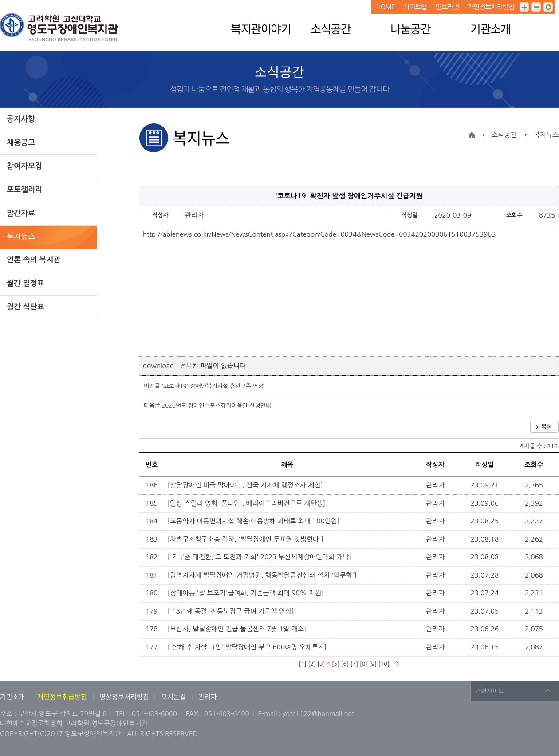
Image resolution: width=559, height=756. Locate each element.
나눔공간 (410, 28)
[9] (373, 664)
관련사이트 (490, 691)
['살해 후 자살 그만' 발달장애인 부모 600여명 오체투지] (248, 647)
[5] (336, 664)
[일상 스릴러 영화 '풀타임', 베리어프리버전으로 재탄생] (248, 503)
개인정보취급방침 (62, 697)
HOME (385, 7)
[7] (354, 664)
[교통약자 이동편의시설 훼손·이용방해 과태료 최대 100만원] (255, 521)
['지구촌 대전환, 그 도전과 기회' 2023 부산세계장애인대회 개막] (261, 557)
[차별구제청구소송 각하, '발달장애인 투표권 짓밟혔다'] (247, 539)
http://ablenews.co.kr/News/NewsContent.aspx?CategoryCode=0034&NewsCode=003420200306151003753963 (319, 234)
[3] (321, 664)
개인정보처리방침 (491, 7)
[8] (364, 664)
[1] (302, 664)
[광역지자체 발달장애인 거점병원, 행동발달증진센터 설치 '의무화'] (263, 575)
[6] (345, 664)
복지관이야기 (261, 28)
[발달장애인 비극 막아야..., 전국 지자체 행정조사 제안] (246, 485)
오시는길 (173, 697)
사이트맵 (415, 7)
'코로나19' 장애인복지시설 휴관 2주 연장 (212, 386)
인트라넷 (447, 7)
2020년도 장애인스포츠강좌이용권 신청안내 (216, 406)
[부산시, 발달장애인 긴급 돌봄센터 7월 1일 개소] (238, 629)
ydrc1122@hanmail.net (318, 714)
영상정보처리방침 (125, 697)
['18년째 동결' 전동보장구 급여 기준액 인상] (232, 611)
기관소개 (490, 28)
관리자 (208, 697)
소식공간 (331, 28)
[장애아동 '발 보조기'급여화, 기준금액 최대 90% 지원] (247, 593)
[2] (312, 664)
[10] (384, 664)
